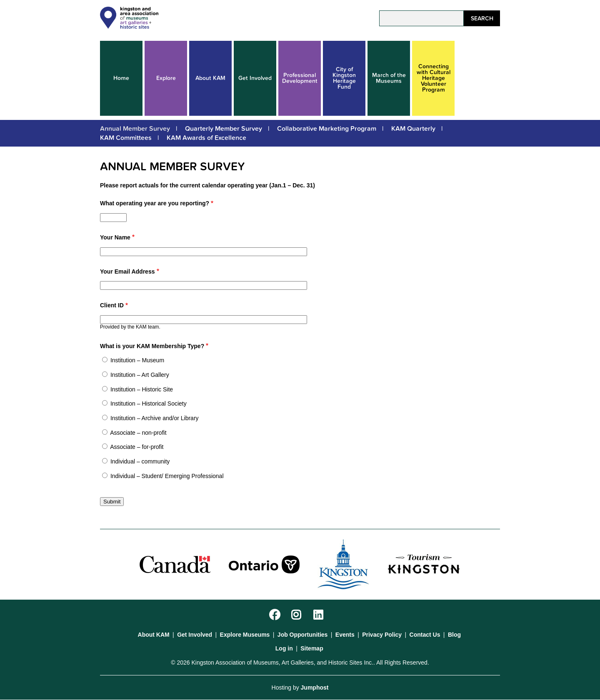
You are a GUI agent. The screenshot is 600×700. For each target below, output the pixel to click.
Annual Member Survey (135, 129)
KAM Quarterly (413, 129)
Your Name (115, 237)
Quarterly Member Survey (224, 129)
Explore (166, 78)
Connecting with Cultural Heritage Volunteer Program (434, 78)
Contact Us (425, 635)
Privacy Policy (382, 635)
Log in (284, 648)
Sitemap (312, 648)
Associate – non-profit (138, 433)
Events (345, 635)
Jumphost (315, 688)
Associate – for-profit (137, 447)
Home (121, 78)
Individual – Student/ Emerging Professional (167, 476)
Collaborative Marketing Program (327, 129)
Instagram (298, 615)
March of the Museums (389, 78)
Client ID (112, 305)
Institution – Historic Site (142, 389)
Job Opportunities (303, 635)
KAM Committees (126, 138)
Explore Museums (245, 635)
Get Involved (255, 78)
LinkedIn (320, 615)
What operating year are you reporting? (155, 203)
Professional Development (300, 78)
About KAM (210, 78)
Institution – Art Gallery (140, 375)
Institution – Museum (137, 360)
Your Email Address (127, 272)
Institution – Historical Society (149, 404)
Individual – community (140, 461)
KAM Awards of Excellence (206, 138)
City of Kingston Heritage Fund (344, 78)
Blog (454, 635)
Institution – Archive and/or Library (155, 418)
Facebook (276, 615)
